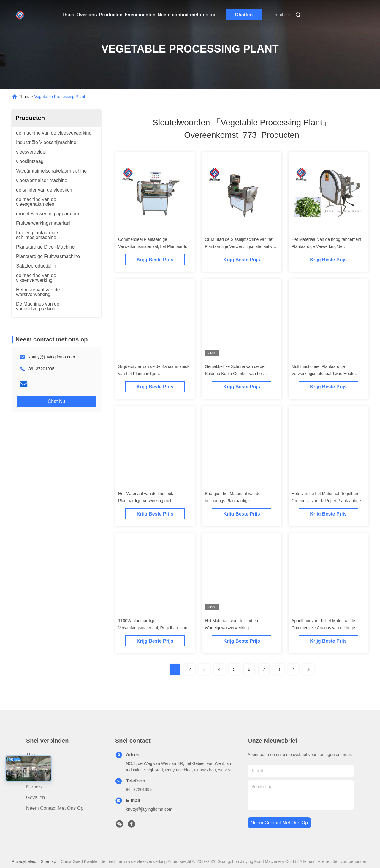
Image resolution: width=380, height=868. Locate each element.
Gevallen (35, 797)
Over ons (87, 15)
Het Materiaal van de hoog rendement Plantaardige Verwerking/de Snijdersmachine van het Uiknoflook (326, 246)
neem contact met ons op (279, 823)
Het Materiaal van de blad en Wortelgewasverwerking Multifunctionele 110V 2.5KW (232, 628)
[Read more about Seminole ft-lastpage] (308, 669)
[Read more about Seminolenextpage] (294, 669)
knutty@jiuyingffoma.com (52, 357)
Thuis (68, 15)
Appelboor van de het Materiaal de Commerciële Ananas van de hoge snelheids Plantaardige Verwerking (323, 628)
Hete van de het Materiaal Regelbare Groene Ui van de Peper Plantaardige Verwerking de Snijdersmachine (326, 501)
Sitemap (49, 861)
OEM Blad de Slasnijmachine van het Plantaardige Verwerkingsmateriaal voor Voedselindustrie (242, 246)
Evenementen (140, 15)
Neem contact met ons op (187, 15)
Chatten (244, 15)
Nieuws (34, 787)
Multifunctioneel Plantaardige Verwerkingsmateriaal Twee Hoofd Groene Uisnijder (323, 374)
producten (37, 765)
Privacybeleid (24, 861)
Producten (111, 15)
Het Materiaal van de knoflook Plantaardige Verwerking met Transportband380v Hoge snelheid (150, 501)
